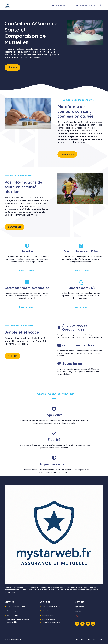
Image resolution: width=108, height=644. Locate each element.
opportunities (12, 622)
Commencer (67, 154)
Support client (12, 615)
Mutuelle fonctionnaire (51, 622)
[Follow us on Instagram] (93, 624)
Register (12, 356)
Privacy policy (79, 639)
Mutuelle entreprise (50, 611)
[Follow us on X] (82, 624)
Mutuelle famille (49, 620)
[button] (100, 5)
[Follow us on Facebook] (77, 624)
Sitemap (12, 67)
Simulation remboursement (18, 620)
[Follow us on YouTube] (88, 624)
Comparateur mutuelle (16, 607)
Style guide (91, 639)
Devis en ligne (12, 611)
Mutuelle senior (48, 615)
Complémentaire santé (52, 607)
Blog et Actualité (86, 5)
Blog (77, 616)
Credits (101, 639)
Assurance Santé (62, 5)
